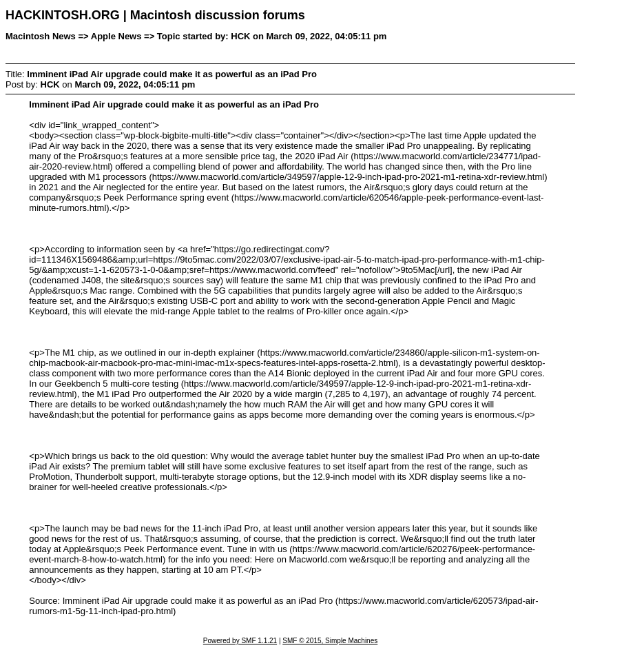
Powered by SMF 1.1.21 (240, 641)
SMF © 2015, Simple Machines (330, 641)
